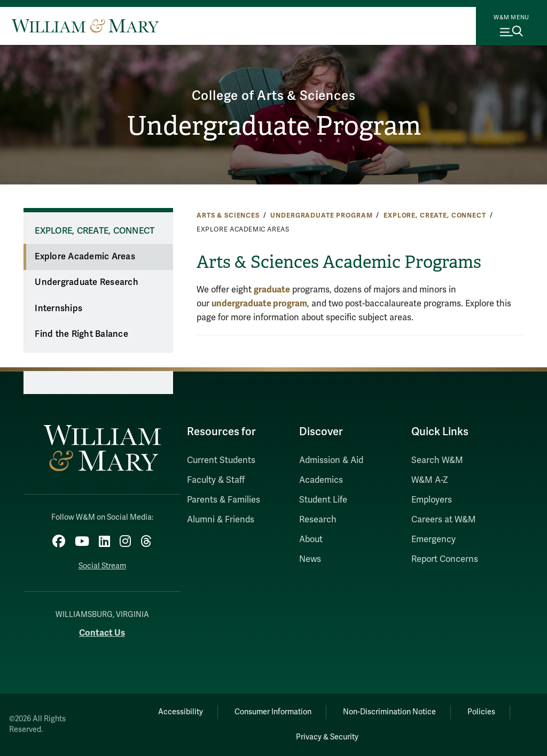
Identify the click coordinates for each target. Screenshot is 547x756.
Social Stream (102, 566)
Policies (481, 712)
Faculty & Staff (216, 480)
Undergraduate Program (274, 126)
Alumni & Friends (221, 520)
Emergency (433, 539)
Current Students (221, 460)
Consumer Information (273, 712)
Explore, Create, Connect (435, 215)
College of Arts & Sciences (274, 96)
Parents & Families (224, 500)
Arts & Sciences (228, 215)
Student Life (323, 500)
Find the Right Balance (81, 334)
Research (318, 520)
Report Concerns (445, 559)
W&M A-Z (430, 480)
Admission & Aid (331, 460)
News (310, 559)
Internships (58, 308)
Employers (432, 500)
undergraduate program (259, 303)
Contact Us (102, 633)
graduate (272, 290)
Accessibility (181, 712)
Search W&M (437, 460)
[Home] (85, 26)
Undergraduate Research (87, 282)
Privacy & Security (327, 737)
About (311, 539)
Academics (321, 480)
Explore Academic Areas (85, 257)
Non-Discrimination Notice (389, 712)
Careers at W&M (444, 520)
